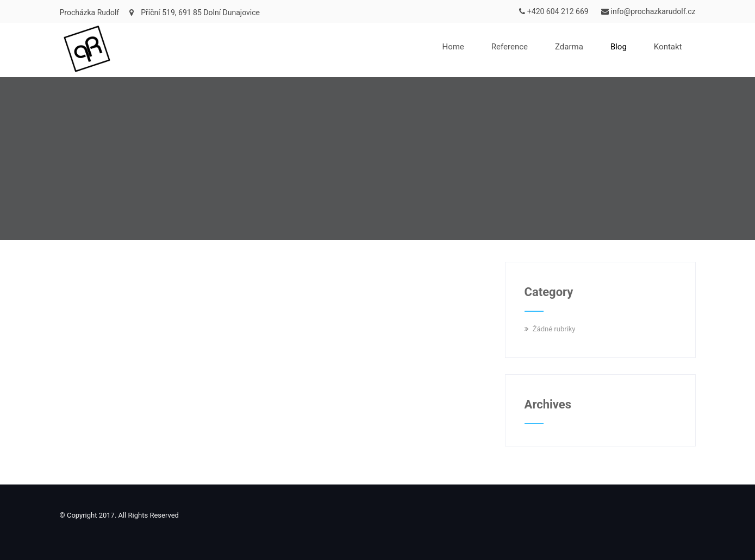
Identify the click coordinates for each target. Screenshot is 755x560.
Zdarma (569, 47)
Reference (510, 47)
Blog (619, 47)
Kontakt (668, 47)
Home (453, 47)
